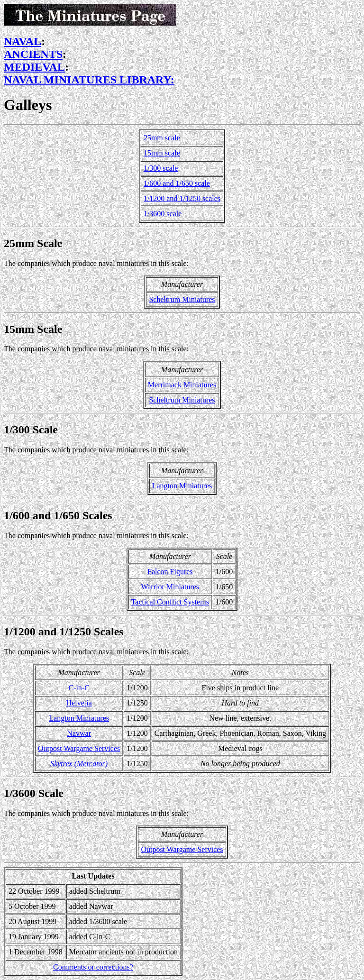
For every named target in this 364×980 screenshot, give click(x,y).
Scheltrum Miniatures (182, 299)
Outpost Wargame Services (79, 748)
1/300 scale (161, 168)
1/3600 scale (163, 214)
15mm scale (162, 153)
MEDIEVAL (34, 67)
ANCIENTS (33, 54)
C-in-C (79, 688)
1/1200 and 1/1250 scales (182, 198)
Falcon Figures (170, 572)
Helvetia (79, 703)
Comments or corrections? (93, 967)
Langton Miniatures (182, 486)
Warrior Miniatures (170, 587)
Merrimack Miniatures (182, 385)
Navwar (79, 733)
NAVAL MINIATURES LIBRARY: (89, 80)
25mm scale (162, 138)
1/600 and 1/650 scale (177, 183)
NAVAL (23, 41)
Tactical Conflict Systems (170, 602)
